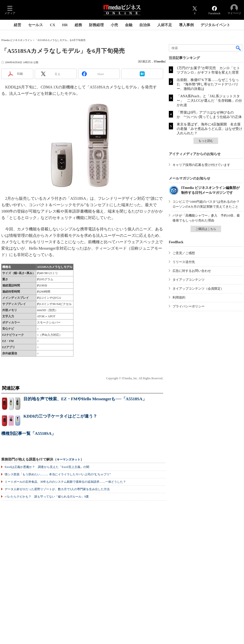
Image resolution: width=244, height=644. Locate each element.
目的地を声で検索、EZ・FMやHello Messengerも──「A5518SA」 (85, 399)
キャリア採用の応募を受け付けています (201, 165)
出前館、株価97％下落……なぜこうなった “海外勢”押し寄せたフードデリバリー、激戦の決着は (208, 84)
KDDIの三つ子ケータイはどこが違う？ (60, 416)
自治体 (145, 25)
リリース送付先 (184, 262)
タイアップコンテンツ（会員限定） (198, 289)
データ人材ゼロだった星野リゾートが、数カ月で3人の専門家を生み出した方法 (57, 489)
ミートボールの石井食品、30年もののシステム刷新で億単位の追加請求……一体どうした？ (65, 482)
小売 (114, 25)
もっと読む (206, 141)
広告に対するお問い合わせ (192, 271)
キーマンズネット (69, 460)
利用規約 (179, 297)
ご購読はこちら (206, 229)
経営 (17, 25)
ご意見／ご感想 (184, 253)
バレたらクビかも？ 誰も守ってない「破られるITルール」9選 (47, 497)
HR (65, 25)
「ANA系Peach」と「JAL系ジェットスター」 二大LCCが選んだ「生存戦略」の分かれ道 (209, 101)
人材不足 (165, 25)
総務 (78, 25)
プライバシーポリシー (189, 306)
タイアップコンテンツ (189, 280)
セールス (35, 25)
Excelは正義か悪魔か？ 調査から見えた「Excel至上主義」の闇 (47, 467)
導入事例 (186, 25)
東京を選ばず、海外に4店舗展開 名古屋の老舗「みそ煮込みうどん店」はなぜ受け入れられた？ (209, 129)
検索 (239, 48)
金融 (129, 25)
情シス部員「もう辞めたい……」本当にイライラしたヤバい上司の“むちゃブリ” (58, 474)
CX (52, 25)
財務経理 (96, 25)
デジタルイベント (215, 25)
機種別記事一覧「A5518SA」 (28, 433)
